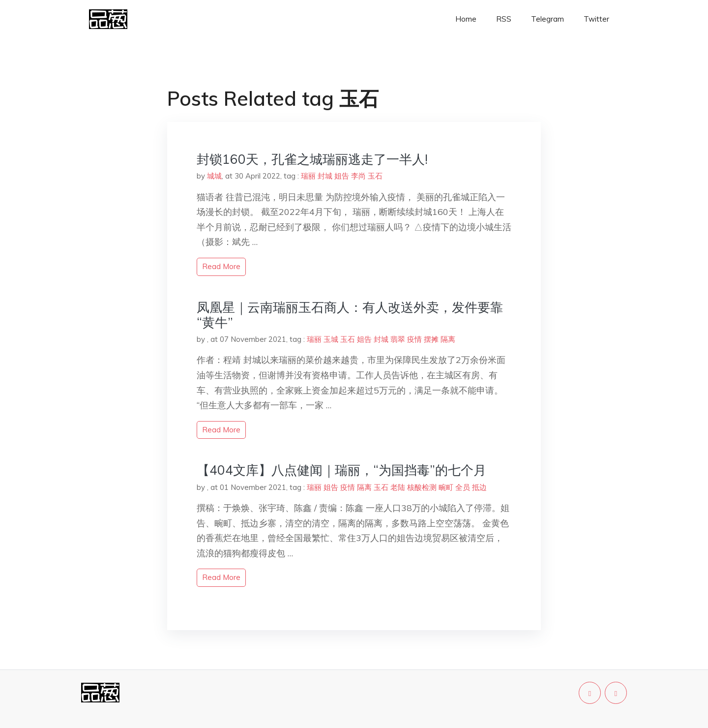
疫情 (414, 339)
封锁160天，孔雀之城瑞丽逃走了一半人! (312, 159)
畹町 (446, 487)
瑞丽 (308, 176)
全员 (463, 487)
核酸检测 (422, 487)
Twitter (596, 19)
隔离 (448, 339)
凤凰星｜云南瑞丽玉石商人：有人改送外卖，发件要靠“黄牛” (350, 315)
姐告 (342, 176)
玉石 (375, 176)
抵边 (479, 487)
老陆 (398, 487)
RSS (504, 19)
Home (466, 19)
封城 (325, 176)
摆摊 (431, 339)
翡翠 (398, 339)
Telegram (547, 19)
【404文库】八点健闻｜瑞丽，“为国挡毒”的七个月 (341, 470)
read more (221, 266)
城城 (214, 176)
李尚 (358, 176)
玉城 (331, 339)
